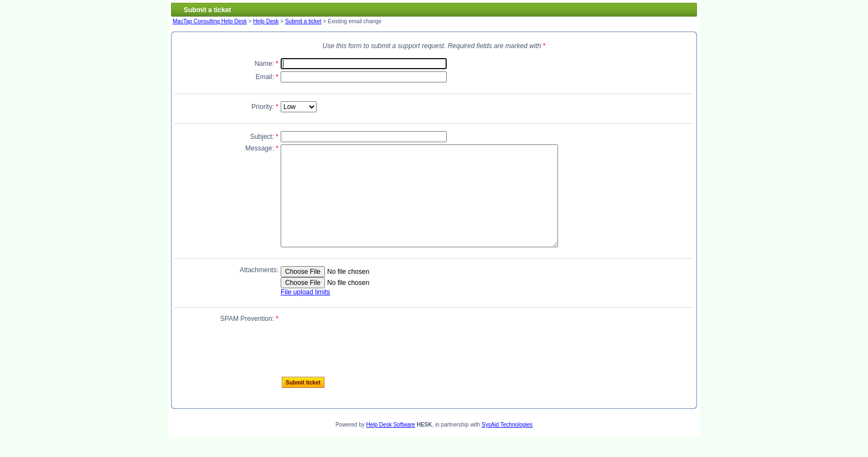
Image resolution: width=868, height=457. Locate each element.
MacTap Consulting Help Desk (210, 21)
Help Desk (266, 21)
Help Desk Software (391, 445)
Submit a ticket (303, 21)
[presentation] (365, 356)
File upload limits (305, 312)
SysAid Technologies (507, 445)
